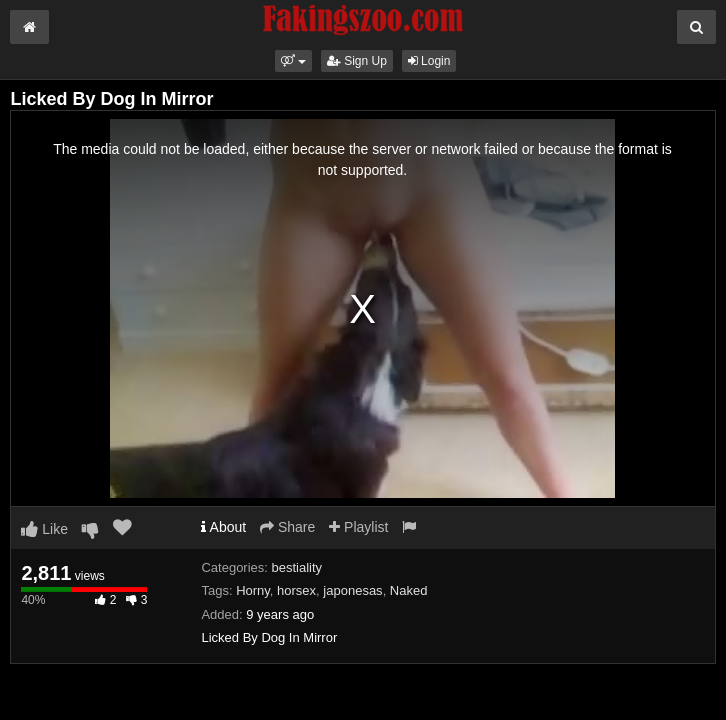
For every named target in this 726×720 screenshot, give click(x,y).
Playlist (358, 527)
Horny (253, 590)
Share (287, 527)
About (223, 527)
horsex (296, 590)
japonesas (352, 590)
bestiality (297, 567)
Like (44, 529)
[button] (293, 61)
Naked (409, 590)
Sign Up (357, 61)
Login (429, 61)
